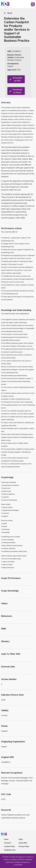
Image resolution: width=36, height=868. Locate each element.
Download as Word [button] (17, 91)
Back (10, 13)
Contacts (7, 843)
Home (6, 839)
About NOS (23, 843)
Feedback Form (10, 850)
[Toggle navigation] (33, 4)
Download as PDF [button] (17, 79)
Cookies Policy (9, 846)
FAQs (21, 839)
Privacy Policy (24, 846)
